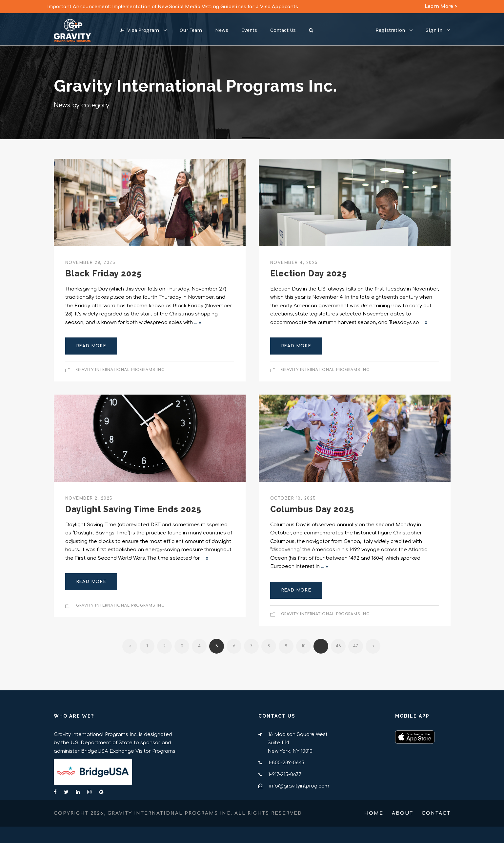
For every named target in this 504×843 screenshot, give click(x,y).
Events (249, 30)
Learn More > (441, 6)
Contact (436, 813)
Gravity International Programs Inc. (121, 370)
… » (198, 323)
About (403, 813)
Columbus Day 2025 (312, 509)
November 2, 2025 (89, 498)
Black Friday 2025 (103, 273)
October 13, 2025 (293, 498)
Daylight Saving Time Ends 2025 (133, 509)
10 (304, 646)
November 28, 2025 (91, 263)
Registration (390, 30)
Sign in (434, 30)
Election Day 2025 (309, 273)
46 (338, 646)
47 (356, 646)
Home (374, 813)
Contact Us (283, 30)
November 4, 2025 (294, 263)
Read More (91, 346)
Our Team (191, 30)
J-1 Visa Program (139, 30)
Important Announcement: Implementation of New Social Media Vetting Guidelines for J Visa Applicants (173, 7)
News (222, 30)
